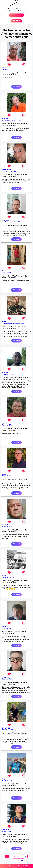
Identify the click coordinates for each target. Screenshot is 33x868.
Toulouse (5, 425)
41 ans (12, 374)
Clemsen (5, 271)
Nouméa (5, 730)
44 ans (20, 222)
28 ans (10, 831)
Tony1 (4, 68)
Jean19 (5, 423)
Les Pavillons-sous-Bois (10, 222)
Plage (4, 779)
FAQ (8, 866)
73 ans (9, 273)
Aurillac (5, 831)
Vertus (4, 527)
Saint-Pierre (6, 69)
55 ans (11, 425)
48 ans (11, 781)
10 (22, 860)
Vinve (4, 576)
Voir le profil (16, 87)
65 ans (9, 476)
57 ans (11, 730)
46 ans (22, 323)
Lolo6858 (5, 525)
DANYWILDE (6, 728)
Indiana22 (5, 627)
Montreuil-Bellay (7, 171)
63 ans (13, 69)
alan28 (4, 322)
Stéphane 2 (6, 373)
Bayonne (5, 781)
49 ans (12, 577)
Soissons (5, 679)
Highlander (6, 220)
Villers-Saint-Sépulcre (9, 120)
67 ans (10, 527)
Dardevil (5, 474)
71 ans (19, 120)
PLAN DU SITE (20, 866)
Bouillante (5, 374)
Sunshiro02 (6, 677)
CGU (12, 866)
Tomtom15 (6, 830)
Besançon (5, 577)
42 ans (11, 679)
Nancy (4, 476)
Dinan (4, 628)
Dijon (4, 273)
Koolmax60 (6, 119)
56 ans (15, 171)
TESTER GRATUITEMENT (16, 15)
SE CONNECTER (16, 21)
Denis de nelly (7, 169)
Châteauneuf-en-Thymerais (11, 323)
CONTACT (29, 866)
